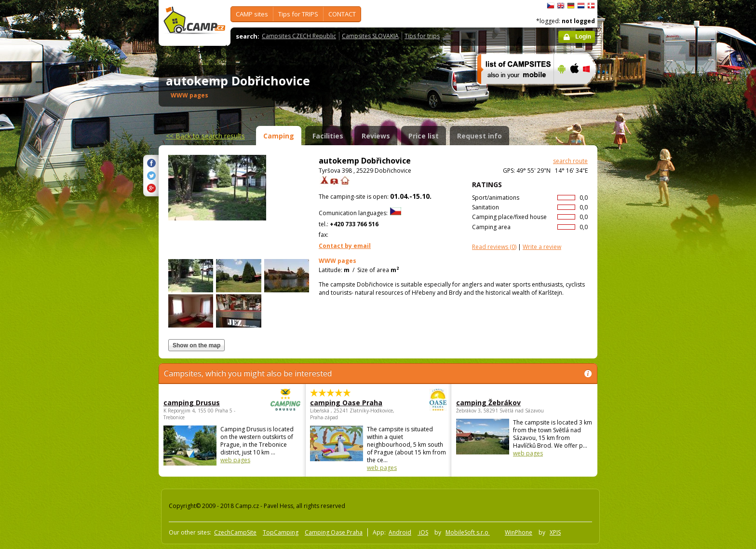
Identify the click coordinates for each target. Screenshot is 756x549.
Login (583, 37)
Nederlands (581, 6)
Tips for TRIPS (298, 14)
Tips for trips (422, 36)
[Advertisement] (638, 290)
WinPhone (519, 532)
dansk (591, 6)
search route (570, 161)
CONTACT (342, 14)
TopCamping (281, 532)
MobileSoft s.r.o (468, 532)
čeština (551, 6)
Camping (279, 136)
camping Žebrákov (488, 403)
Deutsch (571, 6)
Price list (424, 136)
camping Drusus (205, 403)
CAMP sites (252, 14)
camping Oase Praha (352, 403)
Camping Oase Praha (334, 532)
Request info (479, 136)
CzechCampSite (235, 532)
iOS (423, 532)
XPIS (555, 532)
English (561, 6)
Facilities (328, 136)
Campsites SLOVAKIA (370, 36)
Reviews (376, 136)
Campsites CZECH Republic (299, 36)
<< (205, 136)
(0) (494, 247)
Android (400, 532)
